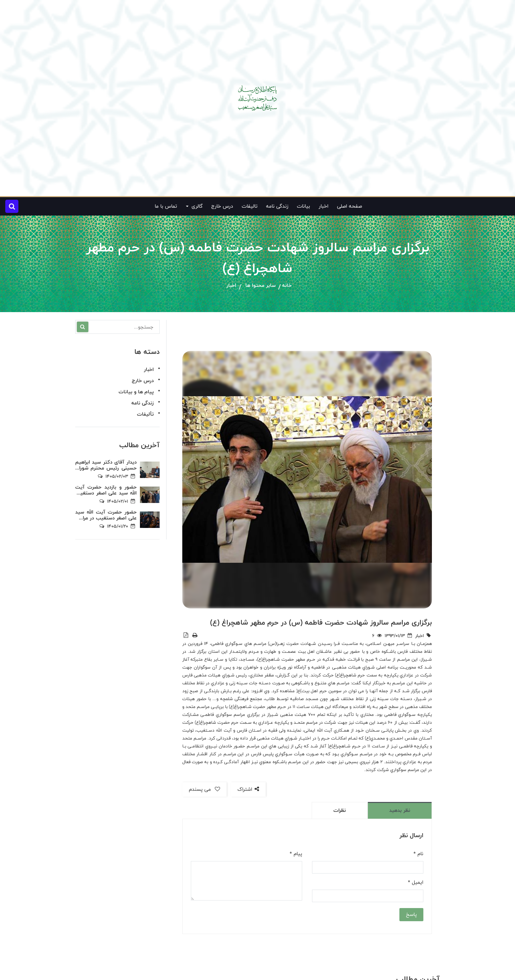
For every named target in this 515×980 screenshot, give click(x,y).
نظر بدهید (400, 810)
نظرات (340, 810)
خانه (287, 286)
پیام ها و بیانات (136, 392)
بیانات (303, 206)
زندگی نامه (277, 206)
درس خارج (222, 206)
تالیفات (250, 206)
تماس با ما (166, 206)
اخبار (324, 206)
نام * (418, 854)
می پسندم (204, 789)
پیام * (296, 854)
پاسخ (411, 914)
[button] (12, 206)
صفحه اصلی (349, 206)
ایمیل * (416, 882)
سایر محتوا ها (260, 286)
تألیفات (145, 414)
